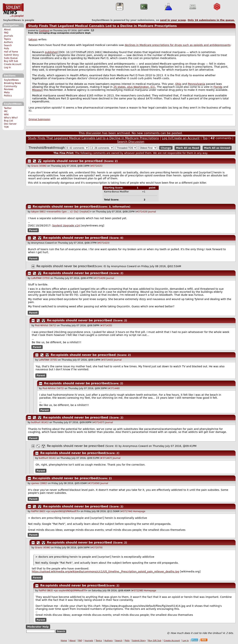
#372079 (96, 548)
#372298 (137, 591)
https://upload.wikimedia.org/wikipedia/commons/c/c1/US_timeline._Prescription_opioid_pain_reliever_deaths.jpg (106, 572)
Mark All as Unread (217, 148)
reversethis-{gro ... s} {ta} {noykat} (69, 212)
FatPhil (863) (38, 511)
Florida (218, 87)
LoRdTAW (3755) (41, 278)
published (51, 52)
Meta (7, 92)
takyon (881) (38, 212)
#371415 (96, 166)
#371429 (100, 278)
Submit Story (11, 55)
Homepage (139, 511)
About (7, 30)
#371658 (94, 483)
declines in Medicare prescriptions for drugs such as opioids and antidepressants (177, 45)
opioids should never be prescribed (73, 161)
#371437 (98, 422)
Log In (7, 67)
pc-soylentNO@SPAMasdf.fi (63, 511)
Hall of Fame (11, 52)
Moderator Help (38, 627)
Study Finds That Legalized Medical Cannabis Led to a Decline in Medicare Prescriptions (102, 26)
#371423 (103, 243)
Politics (8, 96)
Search (8, 45)
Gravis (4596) (39, 166)
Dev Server (10, 124)
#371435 (106, 325)
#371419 (141, 212)
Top (205, 138)
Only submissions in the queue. (211, 20)
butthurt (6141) (40, 422)
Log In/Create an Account (181, 138)
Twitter (8, 108)
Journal (152, 212)
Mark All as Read (188, 148)
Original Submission (39, 119)
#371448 (114, 388)
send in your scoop (173, 20)
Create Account (13, 64)
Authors (8, 42)
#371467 (106, 458)
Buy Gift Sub (11, 61)
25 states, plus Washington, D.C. (135, 87)
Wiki (6, 115)
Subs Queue (11, 58)
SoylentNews (13, 10)
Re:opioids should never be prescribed (65, 207)
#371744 (126, 511)
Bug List (9, 121)
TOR (6, 127)
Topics (7, 39)
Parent (33, 230)
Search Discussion (131, 142)
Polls (6, 49)
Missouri (37, 90)
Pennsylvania (196, 84)
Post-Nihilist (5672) (46, 325)
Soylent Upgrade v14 (66, 226)
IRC (6, 111)
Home (64, 641)
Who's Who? (11, 118)
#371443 (107, 360)
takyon (33, 39)
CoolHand (44, 31)
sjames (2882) (39, 483)
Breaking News (12, 83)
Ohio (178, 84)
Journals (8, 36)
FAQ (6, 33)
